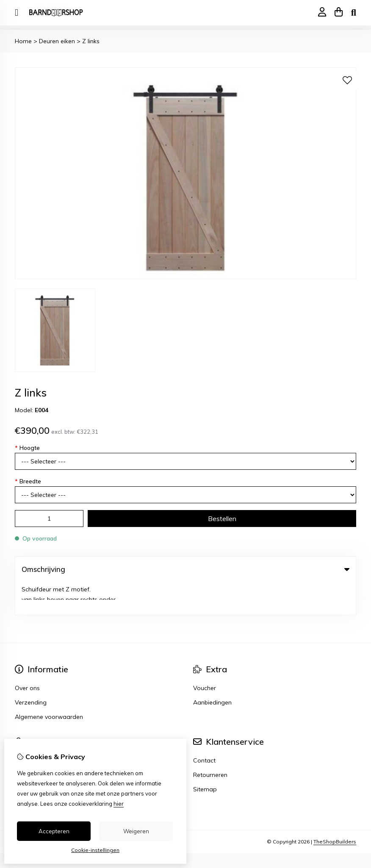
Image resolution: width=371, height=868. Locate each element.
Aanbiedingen (212, 670)
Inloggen (27, 728)
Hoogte (27, 448)
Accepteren (54, 831)
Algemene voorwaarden (49, 684)
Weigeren (136, 831)
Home (23, 41)
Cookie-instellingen (95, 850)
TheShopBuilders (335, 809)
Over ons (27, 655)
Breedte (28, 481)
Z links (91, 41)
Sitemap (205, 757)
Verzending (31, 670)
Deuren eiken (57, 41)
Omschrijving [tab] (185, 569)
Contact (204, 728)
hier (119, 804)
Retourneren (210, 742)
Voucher (205, 655)
